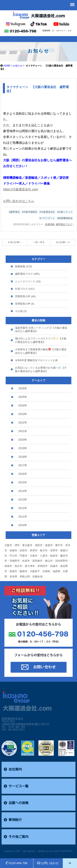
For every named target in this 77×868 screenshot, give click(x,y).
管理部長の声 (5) (25, 304)
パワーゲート (48, 218)
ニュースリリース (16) (28, 281)
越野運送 (15, 212)
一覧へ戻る (39, 242)
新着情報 (50, 224)
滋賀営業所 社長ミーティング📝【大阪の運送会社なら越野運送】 (41, 329)
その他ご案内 (16, 837)
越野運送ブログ (64, 224)
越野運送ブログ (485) (27, 274)
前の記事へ (16, 242)
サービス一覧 (16, 786)
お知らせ (18, 66)
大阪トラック (65, 212)
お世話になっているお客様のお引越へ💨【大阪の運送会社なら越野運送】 (41, 369)
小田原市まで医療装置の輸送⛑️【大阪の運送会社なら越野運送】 (41, 351)
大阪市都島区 (30, 212)
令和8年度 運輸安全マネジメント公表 (36, 360)
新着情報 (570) (23, 266)
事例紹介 (13, 820)
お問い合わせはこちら (19, 201)
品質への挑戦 (16, 803)
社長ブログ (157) (25, 289)
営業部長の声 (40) (25, 296)
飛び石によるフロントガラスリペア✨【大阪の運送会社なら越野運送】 (41, 340)
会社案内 (13, 769)
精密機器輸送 (65, 218)
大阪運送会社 (48, 212)
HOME (7, 66)
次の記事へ (62, 242)
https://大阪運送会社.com (21, 189)
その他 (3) (21, 311)
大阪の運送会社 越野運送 (34, 851)
